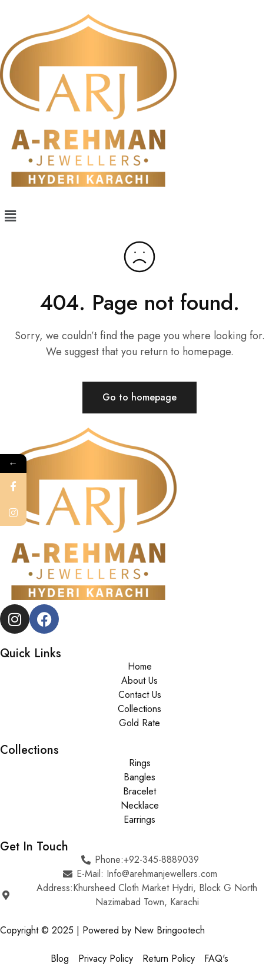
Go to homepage (139, 397)
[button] (139, 216)
